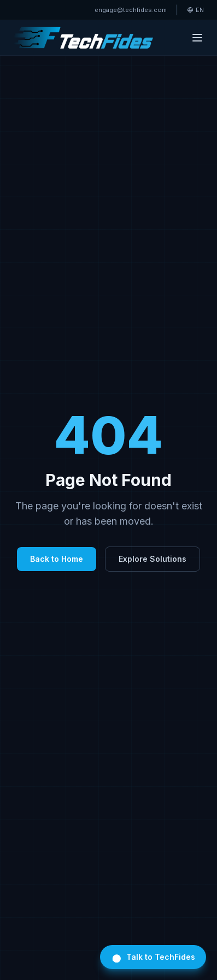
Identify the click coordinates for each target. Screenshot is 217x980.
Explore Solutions (153, 559)
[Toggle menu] (197, 38)
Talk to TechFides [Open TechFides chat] (153, 957)
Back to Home (57, 559)
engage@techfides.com (131, 10)
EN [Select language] (195, 10)
